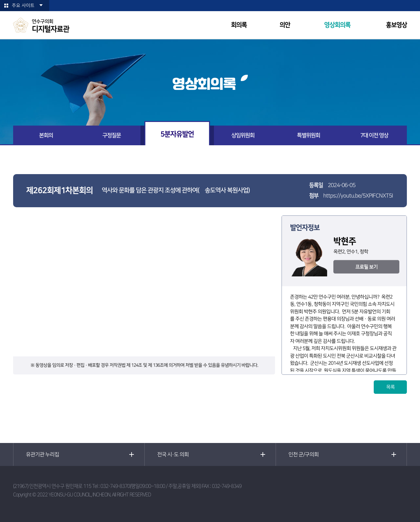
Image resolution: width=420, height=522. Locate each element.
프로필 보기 (367, 267)
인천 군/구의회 (304, 454)
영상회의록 (337, 25)
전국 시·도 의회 (173, 454)
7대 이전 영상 (374, 135)
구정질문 (112, 135)
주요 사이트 (23, 6)
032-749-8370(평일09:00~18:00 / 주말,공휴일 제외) (151, 486)
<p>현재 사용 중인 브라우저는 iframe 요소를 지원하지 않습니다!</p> (144, 286)
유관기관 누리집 (42, 454)
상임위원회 (243, 135)
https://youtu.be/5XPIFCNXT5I (358, 196)
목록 (390, 387)
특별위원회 (308, 135)
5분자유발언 (177, 134)
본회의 (46, 135)
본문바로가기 (0, 0)
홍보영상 (396, 25)
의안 (285, 25)
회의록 (239, 25)
